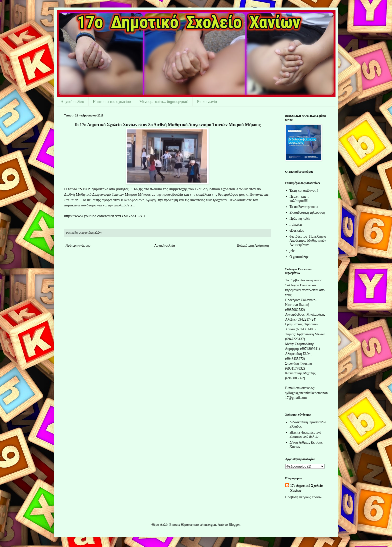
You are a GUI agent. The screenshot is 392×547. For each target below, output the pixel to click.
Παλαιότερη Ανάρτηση (253, 246)
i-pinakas (296, 225)
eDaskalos (297, 231)
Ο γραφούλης (299, 257)
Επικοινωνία (207, 102)
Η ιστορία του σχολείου (112, 102)
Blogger (234, 525)
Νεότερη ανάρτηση (79, 246)
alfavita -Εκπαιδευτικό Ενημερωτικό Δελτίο (305, 435)
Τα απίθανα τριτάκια (304, 207)
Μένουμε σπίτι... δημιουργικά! (164, 102)
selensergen (208, 525)
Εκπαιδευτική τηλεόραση (307, 213)
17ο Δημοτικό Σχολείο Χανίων (306, 488)
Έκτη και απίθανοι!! (304, 191)
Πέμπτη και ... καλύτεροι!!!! (299, 199)
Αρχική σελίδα (73, 102)
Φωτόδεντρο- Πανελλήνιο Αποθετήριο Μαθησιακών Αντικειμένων (308, 241)
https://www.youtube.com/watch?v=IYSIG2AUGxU (105, 216)
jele (292, 251)
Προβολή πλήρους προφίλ (303, 497)
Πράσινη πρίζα (300, 219)
